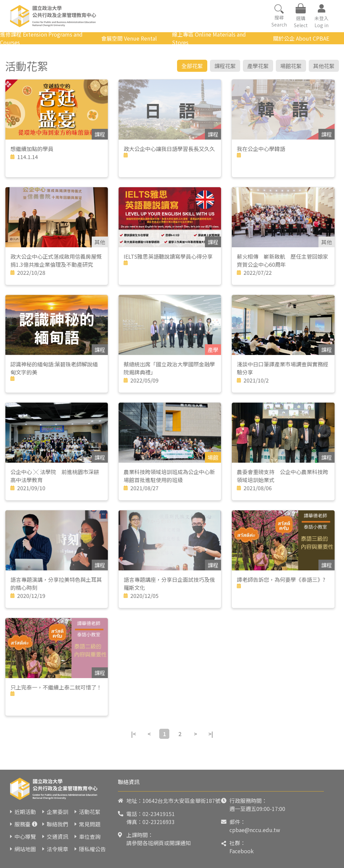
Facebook (242, 851)
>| (211, 734)
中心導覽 (25, 836)
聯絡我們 (57, 824)
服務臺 (23, 824)
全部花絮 (192, 66)
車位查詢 (90, 836)
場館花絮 (291, 66)
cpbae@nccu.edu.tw (255, 830)
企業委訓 (57, 812)
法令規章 (57, 849)
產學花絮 (258, 66)
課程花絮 (225, 66)
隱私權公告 (92, 849)
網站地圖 (25, 849)
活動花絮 (90, 812)
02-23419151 (159, 814)
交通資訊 (57, 836)
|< (133, 734)
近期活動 (25, 812)
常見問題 (90, 824)
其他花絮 (324, 66)
